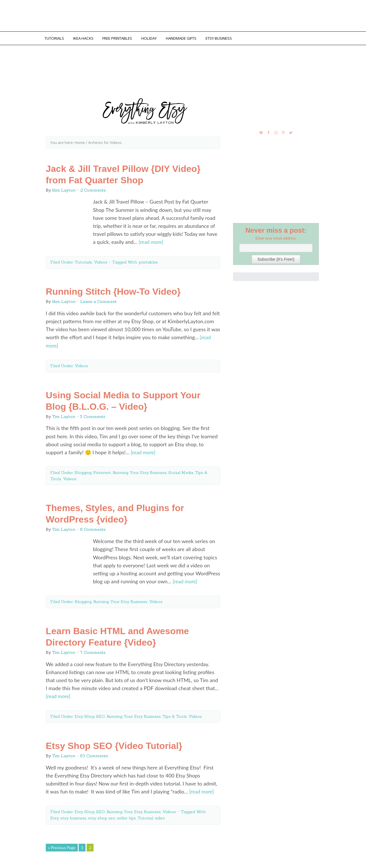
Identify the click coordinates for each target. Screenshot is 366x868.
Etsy (54, 815)
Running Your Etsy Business (140, 470)
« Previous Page (62, 845)
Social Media (181, 470)
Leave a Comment (99, 300)
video (160, 815)
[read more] (152, 241)
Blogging (83, 470)
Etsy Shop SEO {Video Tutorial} (114, 743)
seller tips (126, 815)
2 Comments (93, 189)
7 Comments (93, 650)
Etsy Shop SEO (90, 714)
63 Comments (94, 753)
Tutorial (145, 815)
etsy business (73, 815)
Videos (101, 261)
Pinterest (102, 470)
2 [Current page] (90, 845)
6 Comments (93, 527)
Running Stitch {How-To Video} (113, 290)
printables (148, 261)
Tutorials (83, 261)
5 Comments (93, 415)
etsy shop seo (102, 815)
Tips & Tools (175, 714)
